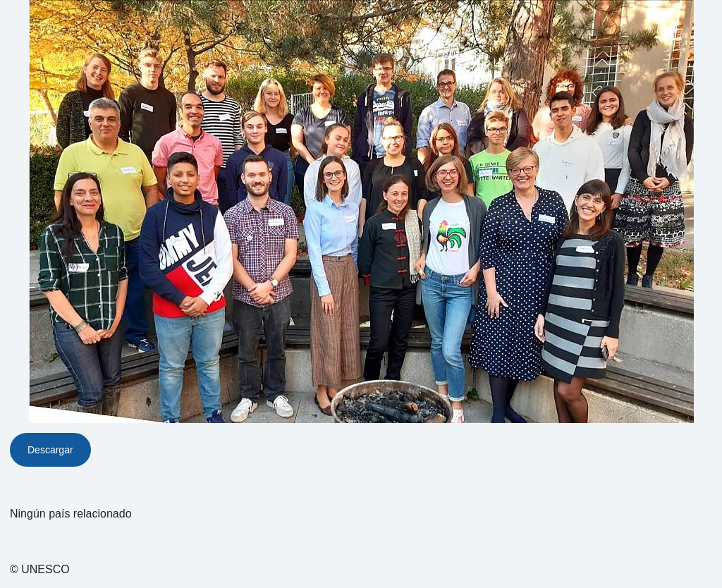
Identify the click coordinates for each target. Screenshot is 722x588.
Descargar (50, 450)
